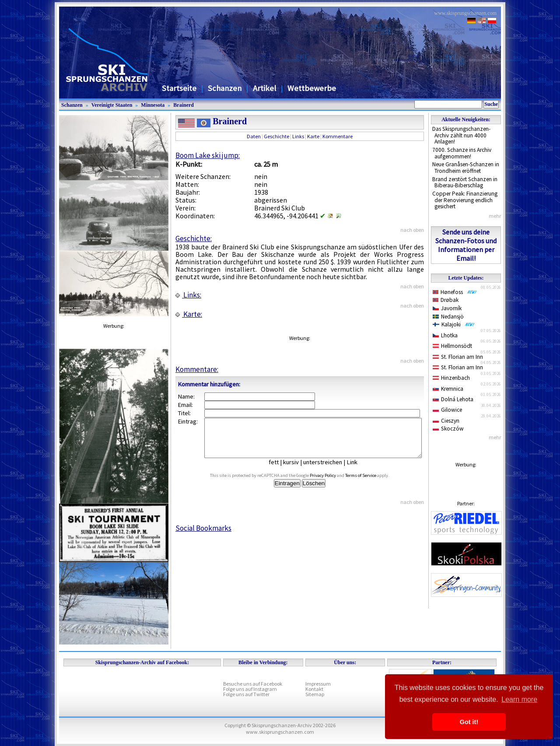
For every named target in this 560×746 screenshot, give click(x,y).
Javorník (447, 308)
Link (359, 470)
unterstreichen (329, 470)
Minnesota (153, 105)
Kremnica (448, 389)
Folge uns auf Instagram (250, 689)
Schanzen (225, 88)
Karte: (189, 314)
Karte (313, 136)
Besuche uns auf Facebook (253, 684)
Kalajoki (454, 324)
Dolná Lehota (453, 399)
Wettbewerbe (312, 88)
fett (280, 470)
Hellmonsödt (452, 346)
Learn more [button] (519, 699)
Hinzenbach (451, 378)
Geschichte (276, 136)
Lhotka (445, 335)
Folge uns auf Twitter (246, 694)
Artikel (264, 88)
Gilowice (447, 410)
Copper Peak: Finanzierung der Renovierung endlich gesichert (465, 200)
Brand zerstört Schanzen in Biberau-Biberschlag (465, 182)
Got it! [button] (469, 722)
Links (298, 136)
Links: (188, 295)
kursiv (297, 470)
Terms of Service (371, 483)
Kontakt (314, 689)
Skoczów (448, 429)
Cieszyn (446, 421)
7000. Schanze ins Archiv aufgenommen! (462, 153)
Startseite (179, 88)
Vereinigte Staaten (112, 105)
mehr (495, 216)
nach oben (412, 230)
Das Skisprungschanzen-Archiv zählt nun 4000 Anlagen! (461, 135)
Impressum (318, 684)
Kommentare (338, 136)
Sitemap (315, 694)
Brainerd (184, 105)
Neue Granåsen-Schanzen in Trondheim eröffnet (466, 168)
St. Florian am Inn (458, 357)
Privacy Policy (333, 483)
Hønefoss (455, 292)
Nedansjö (448, 317)
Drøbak (446, 300)
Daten (254, 136)
